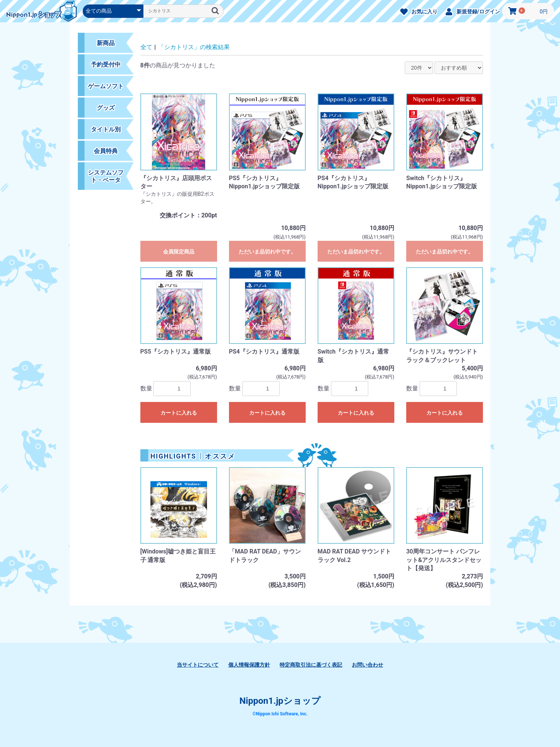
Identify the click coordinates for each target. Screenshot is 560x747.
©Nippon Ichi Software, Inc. (280, 714)
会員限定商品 (179, 252)
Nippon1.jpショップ (280, 701)
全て (146, 47)
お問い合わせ (367, 665)
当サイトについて (198, 665)
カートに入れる (179, 413)
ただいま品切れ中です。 (267, 252)
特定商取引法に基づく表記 (311, 665)
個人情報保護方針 (249, 665)
